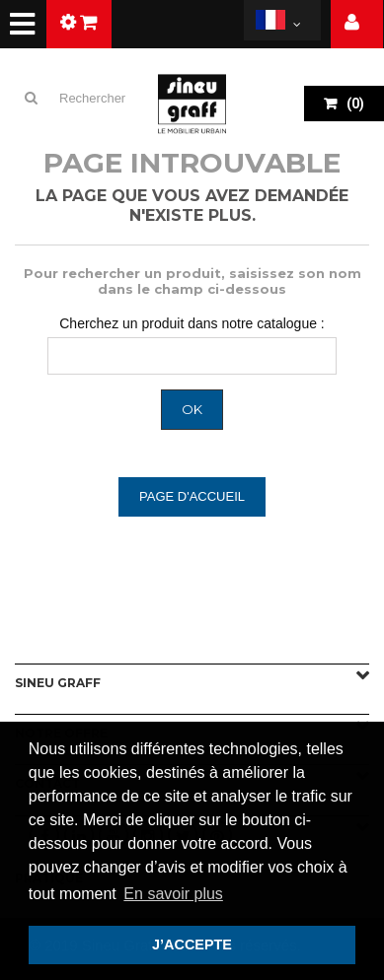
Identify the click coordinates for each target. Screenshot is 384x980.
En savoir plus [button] (173, 894)
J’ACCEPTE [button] (192, 945)
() (354, 104)
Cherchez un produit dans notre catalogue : (192, 323)
